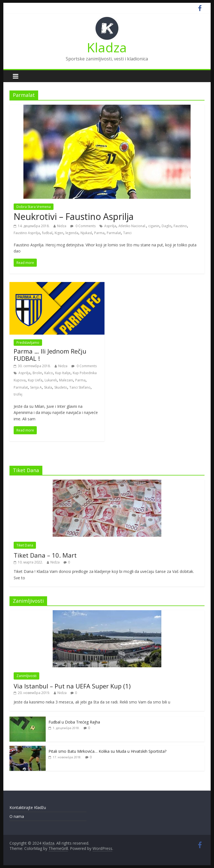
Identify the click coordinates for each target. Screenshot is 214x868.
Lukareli (51, 380)
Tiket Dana (25, 545)
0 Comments (83, 226)
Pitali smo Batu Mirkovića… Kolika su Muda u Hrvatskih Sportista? (107, 751)
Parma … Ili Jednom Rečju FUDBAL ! (50, 355)
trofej (18, 394)
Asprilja (110, 226)
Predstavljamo (28, 343)
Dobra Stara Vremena (34, 207)
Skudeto (61, 387)
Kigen (59, 233)
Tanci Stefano (80, 387)
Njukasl (86, 233)
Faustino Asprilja (27, 233)
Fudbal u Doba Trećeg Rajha (74, 722)
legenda (72, 233)
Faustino (180, 226)
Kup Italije (63, 373)
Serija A (36, 387)
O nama (17, 816)
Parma (99, 233)
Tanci (127, 233)
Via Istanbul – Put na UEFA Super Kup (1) (72, 686)
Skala (48, 387)
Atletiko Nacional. (132, 226)
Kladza (107, 47)
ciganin (154, 226)
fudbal (47, 233)
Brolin (37, 373)
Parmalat (114, 233)
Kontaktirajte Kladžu (28, 807)
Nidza (62, 226)
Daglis (166, 226)
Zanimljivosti (26, 676)
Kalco (49, 373)
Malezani (66, 380)
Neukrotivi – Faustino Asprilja (74, 216)
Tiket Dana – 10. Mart (45, 555)
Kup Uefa (35, 380)
